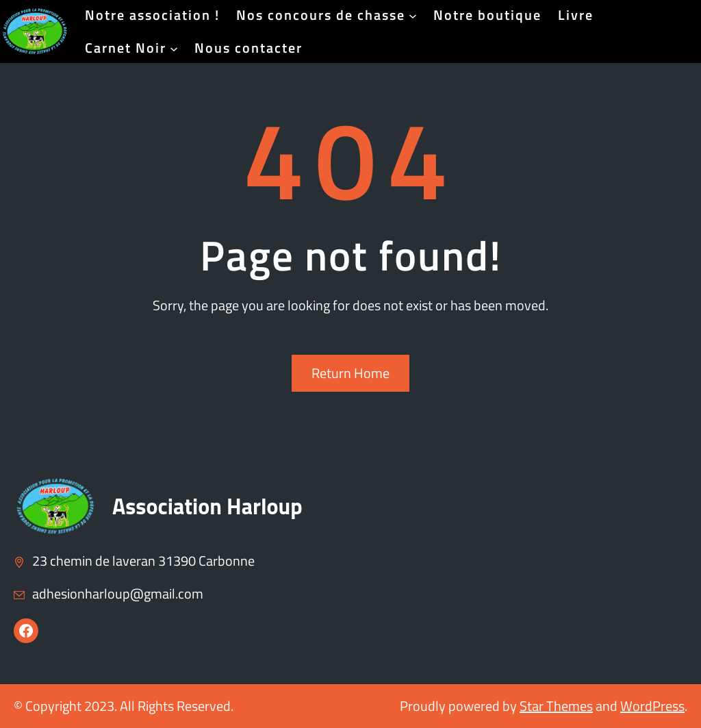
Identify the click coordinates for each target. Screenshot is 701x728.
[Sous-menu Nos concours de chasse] (413, 15)
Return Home (350, 373)
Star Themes (556, 706)
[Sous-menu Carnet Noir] (174, 48)
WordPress (652, 706)
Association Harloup (207, 506)
